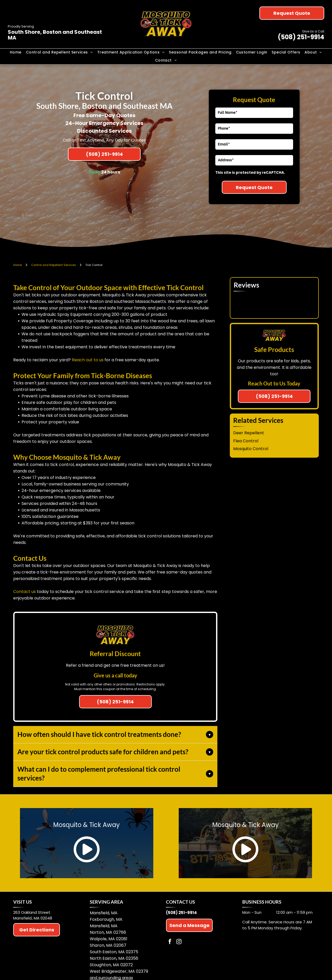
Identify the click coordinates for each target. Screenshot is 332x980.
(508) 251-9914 (301, 37)
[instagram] (179, 942)
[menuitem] (16, 53)
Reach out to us (88, 360)
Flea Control (246, 441)
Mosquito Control (251, 449)
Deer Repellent (249, 433)
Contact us (25, 592)
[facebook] (170, 942)
